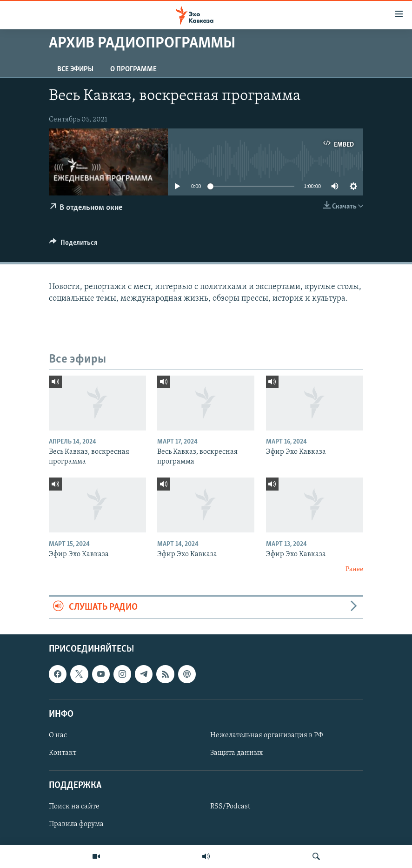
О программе (133, 69)
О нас (58, 735)
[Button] (73, 245)
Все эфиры (75, 69)
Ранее (354, 569)
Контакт (63, 753)
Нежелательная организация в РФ (267, 735)
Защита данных (236, 753)
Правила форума (76, 825)
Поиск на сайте (74, 807)
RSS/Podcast (230, 807)
